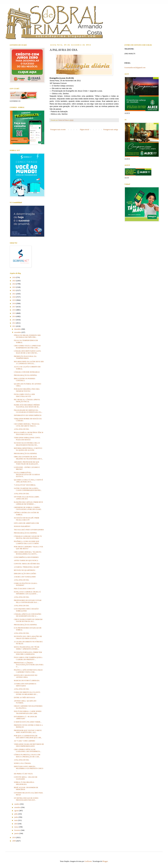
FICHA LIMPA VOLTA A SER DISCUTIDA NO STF (24, 395)
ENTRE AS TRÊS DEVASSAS (24, 698)
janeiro (17, 833)
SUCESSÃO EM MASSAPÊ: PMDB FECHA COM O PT (26, 519)
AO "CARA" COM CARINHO (24, 741)
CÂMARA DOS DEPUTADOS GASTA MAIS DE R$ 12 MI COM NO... (27, 352)
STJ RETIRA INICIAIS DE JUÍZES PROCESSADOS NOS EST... (26, 799)
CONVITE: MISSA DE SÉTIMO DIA (27, 564)
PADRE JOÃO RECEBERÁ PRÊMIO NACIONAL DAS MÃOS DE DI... (27, 406)
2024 (14, 284)
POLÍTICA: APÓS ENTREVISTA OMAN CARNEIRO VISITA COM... (28, 671)
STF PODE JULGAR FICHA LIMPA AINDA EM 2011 (26, 498)
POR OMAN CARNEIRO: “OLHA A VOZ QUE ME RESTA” (28, 548)
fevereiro (18, 830)
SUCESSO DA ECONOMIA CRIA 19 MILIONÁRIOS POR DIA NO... (27, 444)
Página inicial (85, 130)
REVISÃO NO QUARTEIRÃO (25, 570)
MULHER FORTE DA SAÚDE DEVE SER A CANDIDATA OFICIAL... (29, 363)
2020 (14, 297)
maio (16, 820)
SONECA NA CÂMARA (22, 763)
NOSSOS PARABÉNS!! (22, 526)
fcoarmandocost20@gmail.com (135, 68)
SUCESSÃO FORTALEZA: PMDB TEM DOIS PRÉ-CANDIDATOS (28, 653)
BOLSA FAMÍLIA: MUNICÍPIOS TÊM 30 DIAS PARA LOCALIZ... (29, 433)
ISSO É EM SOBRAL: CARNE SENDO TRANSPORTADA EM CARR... (28, 712)
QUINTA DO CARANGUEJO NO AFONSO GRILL (26, 676)
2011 (14, 326)
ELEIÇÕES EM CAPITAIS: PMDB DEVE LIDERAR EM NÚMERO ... (28, 503)
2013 (14, 320)
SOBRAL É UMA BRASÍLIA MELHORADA (24, 783)
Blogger (105, 861)
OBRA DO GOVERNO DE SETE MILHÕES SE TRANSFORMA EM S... (28, 458)
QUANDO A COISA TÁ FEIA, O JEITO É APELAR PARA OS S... (28, 481)
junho (16, 817)
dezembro (18, 329)
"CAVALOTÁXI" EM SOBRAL (25, 485)
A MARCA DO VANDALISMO (25, 577)
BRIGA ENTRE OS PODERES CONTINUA (25, 380)
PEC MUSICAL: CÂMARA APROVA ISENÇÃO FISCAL (27, 401)
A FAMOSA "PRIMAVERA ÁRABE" (27, 567)
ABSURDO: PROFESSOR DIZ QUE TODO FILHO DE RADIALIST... (27, 463)
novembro (18, 332)
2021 (14, 294)
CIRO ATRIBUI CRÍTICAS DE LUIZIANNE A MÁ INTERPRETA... (28, 750)
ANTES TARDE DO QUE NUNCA (26, 560)
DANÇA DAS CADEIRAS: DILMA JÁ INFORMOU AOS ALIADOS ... (27, 593)
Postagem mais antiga (111, 130)
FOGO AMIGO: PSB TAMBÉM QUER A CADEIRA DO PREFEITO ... (28, 658)
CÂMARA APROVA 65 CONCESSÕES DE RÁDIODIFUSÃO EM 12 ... (28, 615)
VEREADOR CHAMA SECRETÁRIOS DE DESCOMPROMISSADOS (29, 745)
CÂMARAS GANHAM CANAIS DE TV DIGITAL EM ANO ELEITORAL (28, 537)
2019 (14, 300)
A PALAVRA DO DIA (21, 429)
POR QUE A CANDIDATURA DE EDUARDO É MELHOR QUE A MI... (28, 737)
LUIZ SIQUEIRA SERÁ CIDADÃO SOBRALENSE (26, 610)
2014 (14, 316)
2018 (14, 303)
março (17, 827)
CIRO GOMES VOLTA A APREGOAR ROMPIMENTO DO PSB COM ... (27, 347)
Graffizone (88, 861)
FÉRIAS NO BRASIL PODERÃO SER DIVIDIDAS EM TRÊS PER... (27, 336)
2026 (14, 277)
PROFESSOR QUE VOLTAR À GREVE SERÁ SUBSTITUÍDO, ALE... (28, 731)
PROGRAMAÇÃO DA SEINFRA (25, 375)
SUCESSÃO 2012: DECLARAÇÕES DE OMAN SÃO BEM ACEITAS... (28, 637)
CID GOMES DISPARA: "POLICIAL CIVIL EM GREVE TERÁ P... (27, 425)
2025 (14, 281)
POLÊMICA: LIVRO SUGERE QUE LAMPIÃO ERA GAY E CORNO (27, 542)
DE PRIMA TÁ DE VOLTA (23, 774)
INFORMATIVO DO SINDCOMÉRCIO (28, 415)
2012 (14, 323)
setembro (18, 807)
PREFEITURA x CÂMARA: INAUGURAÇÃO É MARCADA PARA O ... (29, 665)
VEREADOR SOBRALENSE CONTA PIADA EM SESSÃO (27, 439)
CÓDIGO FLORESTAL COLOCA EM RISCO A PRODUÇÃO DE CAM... (27, 756)
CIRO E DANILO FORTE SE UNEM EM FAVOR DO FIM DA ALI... (28, 620)
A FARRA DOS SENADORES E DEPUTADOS (25, 685)
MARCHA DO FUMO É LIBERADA (27, 681)
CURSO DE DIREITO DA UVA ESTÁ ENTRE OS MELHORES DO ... (27, 693)
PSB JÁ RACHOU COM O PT (24, 589)
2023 (14, 287)
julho (16, 814)
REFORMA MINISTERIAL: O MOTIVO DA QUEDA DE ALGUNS (28, 449)
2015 (14, 313)
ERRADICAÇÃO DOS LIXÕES (25, 574)
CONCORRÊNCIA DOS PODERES (26, 557)
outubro (17, 804)
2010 (14, 837)
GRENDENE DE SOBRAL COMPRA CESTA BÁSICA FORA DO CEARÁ (28, 508)
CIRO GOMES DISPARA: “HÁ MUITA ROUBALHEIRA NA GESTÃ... (28, 553)
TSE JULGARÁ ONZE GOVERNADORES (29, 530)
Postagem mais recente (58, 130)
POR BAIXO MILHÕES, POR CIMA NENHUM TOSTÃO (27, 390)
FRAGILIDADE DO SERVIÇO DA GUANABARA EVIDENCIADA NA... (28, 411)
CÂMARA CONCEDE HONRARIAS (27, 372)
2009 (14, 841)
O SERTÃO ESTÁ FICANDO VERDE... (28, 722)
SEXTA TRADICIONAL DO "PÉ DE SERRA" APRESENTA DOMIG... (27, 648)
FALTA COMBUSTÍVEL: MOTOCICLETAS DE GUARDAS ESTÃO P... (27, 475)
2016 (14, 310)
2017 (14, 307)
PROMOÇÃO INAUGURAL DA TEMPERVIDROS (25, 357)
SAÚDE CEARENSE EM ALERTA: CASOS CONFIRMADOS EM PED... (28, 489)
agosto (17, 811)
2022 (14, 290)
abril (16, 824)
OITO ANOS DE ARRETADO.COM (26, 523)
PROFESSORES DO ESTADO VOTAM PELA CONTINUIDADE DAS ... (28, 601)
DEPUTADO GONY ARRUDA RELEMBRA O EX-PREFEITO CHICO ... (29, 768)
